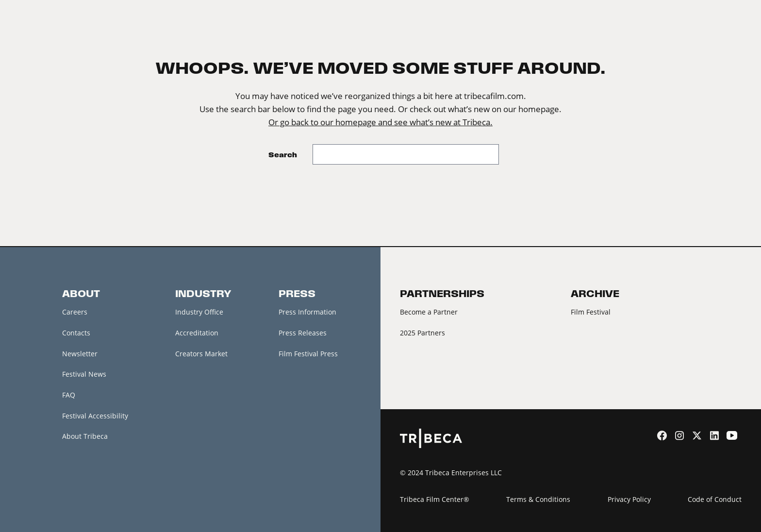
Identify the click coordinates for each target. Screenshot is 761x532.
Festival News (84, 374)
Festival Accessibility (95, 416)
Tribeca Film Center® (435, 499)
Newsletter (80, 354)
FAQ (69, 395)
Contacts (76, 333)
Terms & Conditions (538, 499)
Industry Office (199, 312)
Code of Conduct (715, 499)
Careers (75, 312)
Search (283, 155)
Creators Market (201, 354)
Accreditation (197, 333)
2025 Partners (422, 333)
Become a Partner (429, 312)
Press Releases (303, 333)
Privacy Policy (629, 499)
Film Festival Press (308, 354)
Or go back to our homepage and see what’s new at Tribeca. (380, 122)
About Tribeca (85, 437)
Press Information (307, 312)
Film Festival (591, 312)
